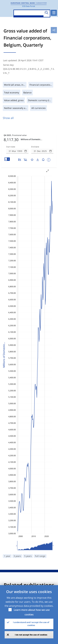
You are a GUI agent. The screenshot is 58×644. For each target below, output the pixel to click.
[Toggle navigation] (54, 13)
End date (35, 147)
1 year (7, 556)
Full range (40, 556)
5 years (28, 556)
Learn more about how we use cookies (32, 612)
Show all (8, 118)
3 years (17, 556)
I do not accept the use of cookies (31, 635)
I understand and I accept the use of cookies (31, 624)
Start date (11, 147)
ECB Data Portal (29, 6)
